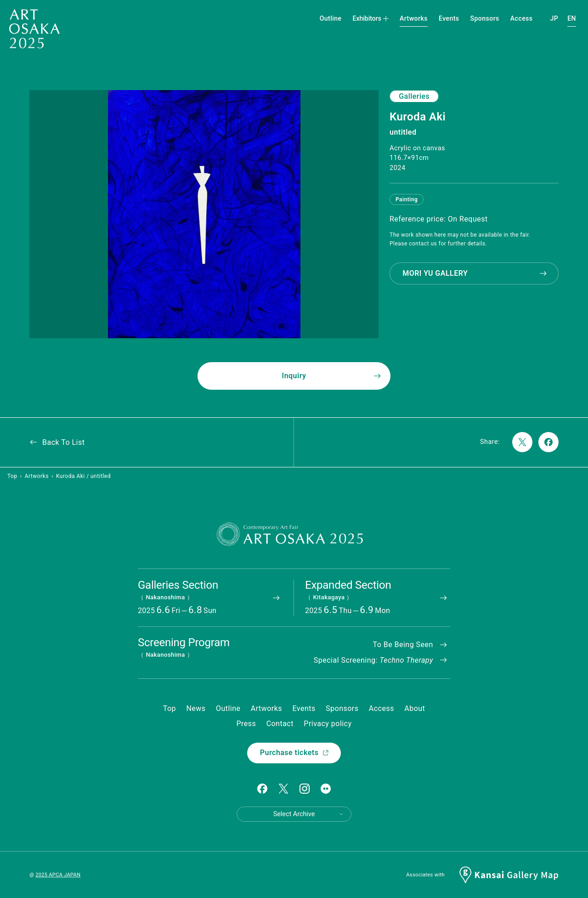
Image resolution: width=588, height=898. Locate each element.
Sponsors (485, 18)
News (196, 708)
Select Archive (309, 814)
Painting (407, 199)
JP (554, 18)
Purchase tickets (295, 753)
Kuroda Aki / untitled (83, 476)
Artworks (414, 18)
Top (12, 476)
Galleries (414, 96)
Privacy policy (328, 724)
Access (522, 18)
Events (449, 18)
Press (246, 724)
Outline (331, 18)
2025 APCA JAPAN (58, 875)
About (415, 708)
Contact (280, 724)
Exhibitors (371, 18)
